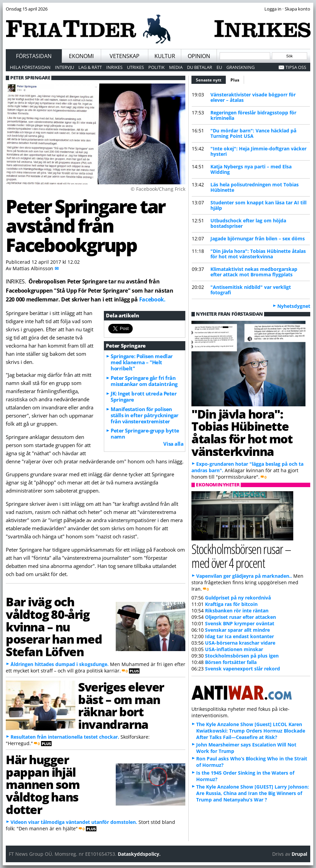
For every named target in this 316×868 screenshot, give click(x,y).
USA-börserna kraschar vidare (240, 643)
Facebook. (152, 299)
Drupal (299, 854)
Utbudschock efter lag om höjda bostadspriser (248, 223)
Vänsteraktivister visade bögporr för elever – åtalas (253, 97)
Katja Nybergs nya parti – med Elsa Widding (251, 169)
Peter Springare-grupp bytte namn (145, 433)
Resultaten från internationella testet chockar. (65, 737)
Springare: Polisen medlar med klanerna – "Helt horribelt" (142, 362)
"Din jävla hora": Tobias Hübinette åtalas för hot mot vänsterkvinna (258, 254)
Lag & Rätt (90, 67)
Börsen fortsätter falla (231, 662)
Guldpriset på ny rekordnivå (238, 598)
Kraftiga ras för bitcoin (231, 604)
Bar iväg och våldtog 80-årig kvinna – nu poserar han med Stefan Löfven (54, 626)
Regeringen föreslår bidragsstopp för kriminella (253, 115)
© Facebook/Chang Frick (158, 189)
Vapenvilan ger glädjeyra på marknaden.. (244, 576)
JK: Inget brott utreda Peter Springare (144, 396)
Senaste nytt (211, 79)
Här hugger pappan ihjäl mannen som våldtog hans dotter (43, 784)
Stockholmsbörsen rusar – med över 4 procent (241, 556)
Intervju (64, 67)
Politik (156, 67)
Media (176, 67)
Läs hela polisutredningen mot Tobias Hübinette (255, 187)
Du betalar (200, 67)
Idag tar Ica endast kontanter (239, 636)
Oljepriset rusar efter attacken (240, 617)
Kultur (165, 56)
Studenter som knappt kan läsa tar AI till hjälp (258, 205)
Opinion (199, 56)
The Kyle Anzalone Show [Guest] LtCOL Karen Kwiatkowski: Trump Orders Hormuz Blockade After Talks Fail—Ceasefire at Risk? (251, 731)
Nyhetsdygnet (294, 306)
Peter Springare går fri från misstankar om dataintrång (144, 381)
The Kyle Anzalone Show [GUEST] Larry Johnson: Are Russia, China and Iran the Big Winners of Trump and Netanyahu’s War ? (253, 793)
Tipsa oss (296, 67)
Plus (235, 80)
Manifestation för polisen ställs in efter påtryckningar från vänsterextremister (145, 415)
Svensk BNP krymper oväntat (240, 623)
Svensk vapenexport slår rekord (243, 669)
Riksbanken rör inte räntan (237, 611)
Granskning (240, 67)
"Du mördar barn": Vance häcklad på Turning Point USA (253, 133)
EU (219, 67)
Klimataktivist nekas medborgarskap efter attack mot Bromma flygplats (254, 272)
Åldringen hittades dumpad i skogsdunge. (60, 664)
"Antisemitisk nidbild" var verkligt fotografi (251, 290)
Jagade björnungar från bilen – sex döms (258, 238)
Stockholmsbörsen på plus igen (242, 656)
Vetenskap (125, 56)
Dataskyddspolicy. (139, 854)
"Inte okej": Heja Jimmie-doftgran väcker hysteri (258, 151)
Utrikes (135, 67)
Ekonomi (81, 56)
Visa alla (173, 444)
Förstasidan (34, 56)
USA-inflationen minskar (234, 649)
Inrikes (114, 67)
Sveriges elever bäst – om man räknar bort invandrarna (121, 705)
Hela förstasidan (30, 67)
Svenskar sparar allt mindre (237, 630)
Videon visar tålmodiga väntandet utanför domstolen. (74, 822)
